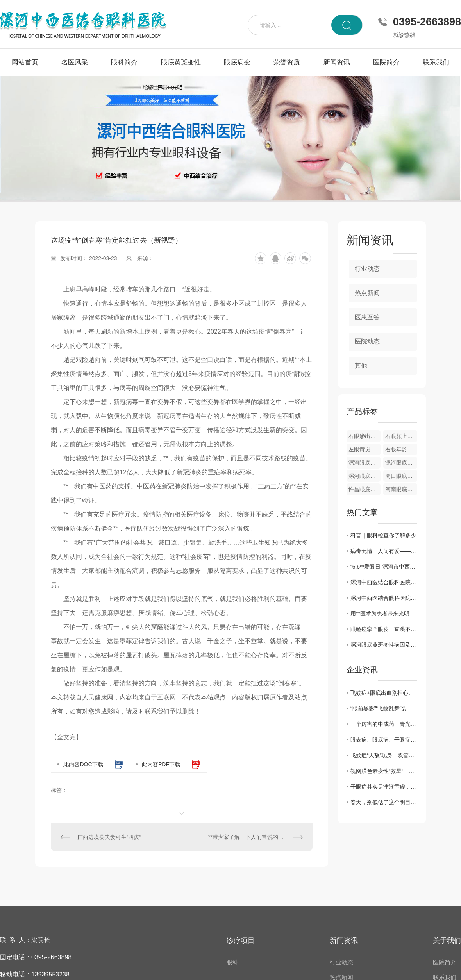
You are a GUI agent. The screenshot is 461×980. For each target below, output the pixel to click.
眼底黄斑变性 (181, 62)
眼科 (232, 962)
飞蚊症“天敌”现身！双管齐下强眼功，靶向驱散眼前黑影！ (384, 755)
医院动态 (367, 341)
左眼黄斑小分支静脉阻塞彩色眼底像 (365, 449)
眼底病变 (237, 62)
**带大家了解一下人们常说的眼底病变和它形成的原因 (256, 837)
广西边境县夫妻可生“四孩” (109, 837)
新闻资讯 (337, 62)
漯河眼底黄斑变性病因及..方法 (384, 645)
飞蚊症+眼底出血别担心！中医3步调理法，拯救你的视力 (384, 693)
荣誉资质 (287, 62)
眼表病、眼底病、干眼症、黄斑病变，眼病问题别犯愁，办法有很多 (384, 740)
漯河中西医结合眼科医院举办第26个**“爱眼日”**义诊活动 (384, 582)
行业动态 (367, 269)
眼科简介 (124, 62)
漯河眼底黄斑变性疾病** (365, 463)
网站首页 (25, 62)
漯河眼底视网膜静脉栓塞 (401, 463)
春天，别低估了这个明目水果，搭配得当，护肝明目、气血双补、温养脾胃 (384, 802)
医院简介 (386, 62)
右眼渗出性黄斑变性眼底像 (365, 436)
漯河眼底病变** (365, 476)
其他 (361, 366)
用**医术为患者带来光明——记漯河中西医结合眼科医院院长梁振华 (384, 613)
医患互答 (367, 317)
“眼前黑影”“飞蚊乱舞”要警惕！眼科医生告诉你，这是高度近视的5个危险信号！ (384, 708)
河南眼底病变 (401, 489)
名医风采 (75, 62)
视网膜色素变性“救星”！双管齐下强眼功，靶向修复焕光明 (384, 771)
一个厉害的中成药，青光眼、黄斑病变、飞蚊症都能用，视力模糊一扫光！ (384, 724)
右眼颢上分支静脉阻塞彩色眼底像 (401, 436)
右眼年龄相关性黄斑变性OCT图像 (401, 449)
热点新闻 (367, 293)
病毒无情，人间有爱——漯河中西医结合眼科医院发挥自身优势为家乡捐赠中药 (384, 551)
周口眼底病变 (401, 476)
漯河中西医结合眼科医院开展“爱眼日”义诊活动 (384, 598)
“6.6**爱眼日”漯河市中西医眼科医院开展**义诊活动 (384, 567)
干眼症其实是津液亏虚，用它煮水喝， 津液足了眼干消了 (384, 787)
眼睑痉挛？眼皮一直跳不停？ (384, 629)
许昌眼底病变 (365, 489)
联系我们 (436, 62)
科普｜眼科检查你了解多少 (383, 535)
